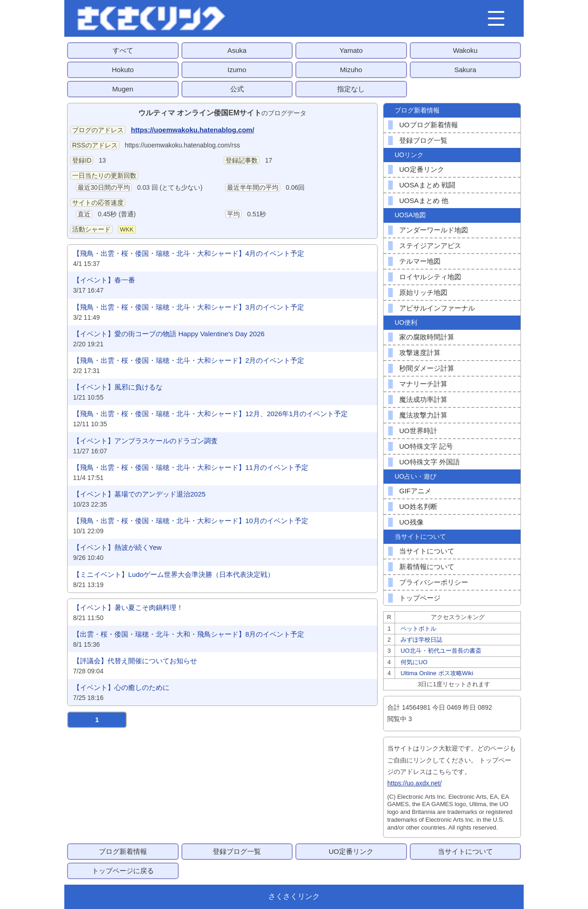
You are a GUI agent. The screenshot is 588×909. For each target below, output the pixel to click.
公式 (237, 89)
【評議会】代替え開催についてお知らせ (135, 661)
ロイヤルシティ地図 (430, 277)
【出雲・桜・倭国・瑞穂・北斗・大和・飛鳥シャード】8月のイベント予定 (189, 634)
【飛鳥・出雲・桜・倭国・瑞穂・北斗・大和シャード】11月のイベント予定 (191, 467)
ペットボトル (418, 629)
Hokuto (123, 70)
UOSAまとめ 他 (424, 200)
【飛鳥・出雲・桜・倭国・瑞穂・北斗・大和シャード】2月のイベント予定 (189, 360)
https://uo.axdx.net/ (414, 783)
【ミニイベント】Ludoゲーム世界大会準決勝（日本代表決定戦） (174, 574)
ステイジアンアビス (430, 246)
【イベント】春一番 (104, 280)
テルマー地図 (420, 261)
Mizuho (351, 70)
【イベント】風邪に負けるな (118, 387)
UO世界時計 (418, 431)
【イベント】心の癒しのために (121, 687)
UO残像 (411, 522)
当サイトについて (427, 551)
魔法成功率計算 (423, 399)
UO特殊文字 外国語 (430, 462)
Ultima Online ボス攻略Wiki (437, 673)
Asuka (237, 50)
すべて (123, 50)
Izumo (237, 70)
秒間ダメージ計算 (427, 368)
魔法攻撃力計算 (423, 415)
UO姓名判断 (418, 506)
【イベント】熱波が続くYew (117, 547)
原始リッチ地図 (423, 292)
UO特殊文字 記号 (426, 446)
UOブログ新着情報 (429, 125)
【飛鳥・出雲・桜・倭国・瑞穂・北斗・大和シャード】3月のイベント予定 (189, 307)
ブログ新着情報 (123, 851)
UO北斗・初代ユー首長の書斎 (441, 651)
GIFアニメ (415, 491)
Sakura (465, 70)
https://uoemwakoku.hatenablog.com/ (192, 130)
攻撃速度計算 (420, 353)
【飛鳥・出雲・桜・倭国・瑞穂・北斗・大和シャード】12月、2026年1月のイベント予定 (210, 414)
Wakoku (465, 50)
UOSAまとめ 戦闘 (427, 185)
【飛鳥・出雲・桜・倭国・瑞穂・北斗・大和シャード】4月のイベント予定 (189, 253)
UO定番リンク (422, 169)
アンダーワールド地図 (434, 230)
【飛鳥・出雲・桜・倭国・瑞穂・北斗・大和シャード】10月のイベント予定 (191, 521)
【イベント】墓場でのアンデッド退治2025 (139, 494)
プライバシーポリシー (434, 582)
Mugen (123, 89)
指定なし (351, 89)
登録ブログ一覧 (423, 140)
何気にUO (414, 662)
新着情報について (427, 567)
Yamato (351, 50)
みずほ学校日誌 (421, 640)
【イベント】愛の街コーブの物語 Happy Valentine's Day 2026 (169, 334)
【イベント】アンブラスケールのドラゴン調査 (145, 441)
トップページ (420, 598)
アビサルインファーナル (437, 308)
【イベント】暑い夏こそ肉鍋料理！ (128, 607)
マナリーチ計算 (423, 384)
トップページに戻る (123, 871)
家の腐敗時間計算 (427, 337)
